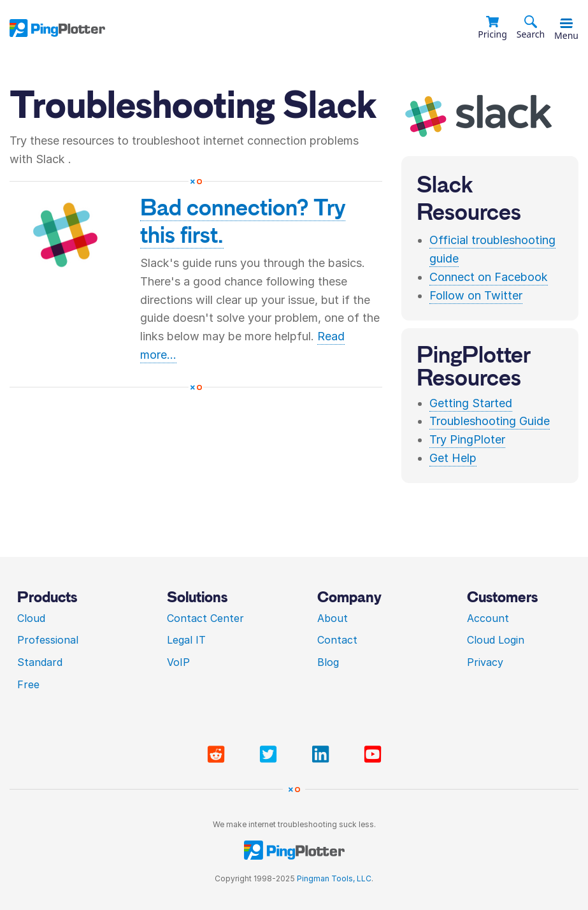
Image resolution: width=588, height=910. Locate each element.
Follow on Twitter (476, 295)
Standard (40, 662)
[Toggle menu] (566, 24)
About (333, 618)
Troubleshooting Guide (490, 421)
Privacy (485, 662)
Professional (48, 640)
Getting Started (471, 403)
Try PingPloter (467, 439)
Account (488, 618)
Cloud (31, 618)
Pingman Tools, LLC (334, 878)
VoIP (178, 662)
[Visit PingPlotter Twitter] (271, 755)
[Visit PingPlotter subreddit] (219, 755)
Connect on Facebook (489, 277)
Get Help (453, 458)
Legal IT (186, 640)
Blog (328, 662)
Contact (337, 640)
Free (28, 684)
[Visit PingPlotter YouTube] (373, 755)
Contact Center (205, 618)
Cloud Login (496, 640)
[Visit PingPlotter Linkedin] (323, 755)
